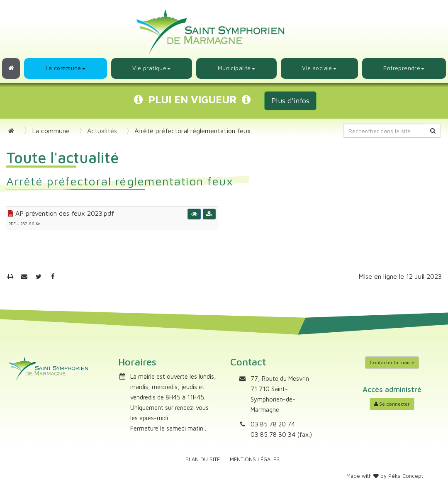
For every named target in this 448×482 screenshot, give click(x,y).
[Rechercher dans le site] (384, 131)
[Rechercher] (433, 131)
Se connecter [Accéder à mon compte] (392, 404)
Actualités (102, 131)
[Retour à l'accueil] (11, 68)
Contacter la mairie (392, 362)
